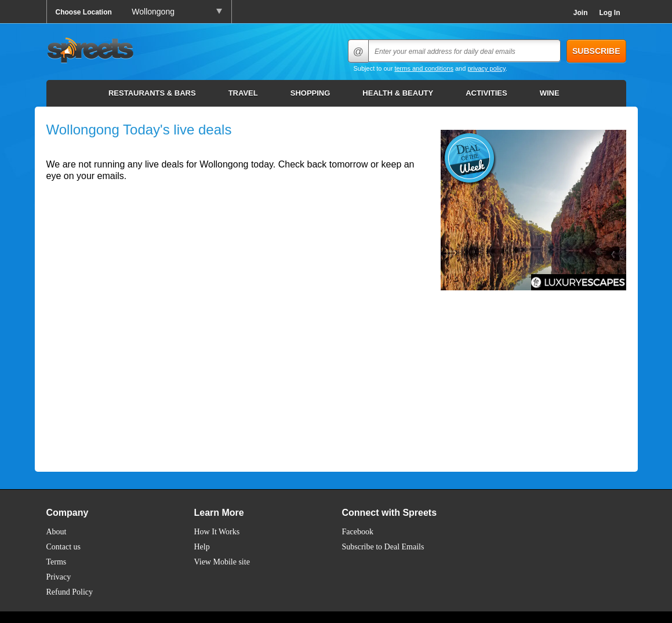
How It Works (217, 532)
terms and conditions (424, 68)
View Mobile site (222, 562)
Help (202, 547)
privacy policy (486, 68)
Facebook (358, 532)
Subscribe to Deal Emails (383, 547)
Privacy (59, 577)
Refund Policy (70, 592)
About (57, 532)
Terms (57, 562)
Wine (550, 93)
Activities (486, 93)
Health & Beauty (398, 93)
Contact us (64, 547)
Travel (243, 93)
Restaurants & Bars (152, 93)
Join (581, 13)
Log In (610, 13)
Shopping (310, 93)
